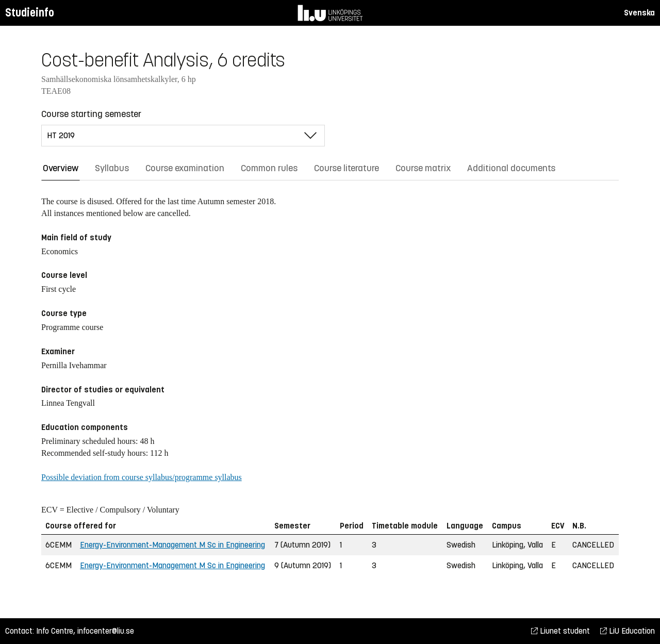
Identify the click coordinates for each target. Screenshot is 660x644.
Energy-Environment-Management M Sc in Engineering (172, 545)
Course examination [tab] (185, 168)
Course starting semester (91, 114)
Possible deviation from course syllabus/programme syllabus (142, 477)
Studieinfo (30, 13)
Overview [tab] (61, 168)
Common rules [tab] (269, 168)
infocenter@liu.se (106, 631)
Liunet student (560, 631)
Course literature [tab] (346, 168)
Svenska (639, 13)
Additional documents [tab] (511, 168)
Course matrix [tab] (423, 168)
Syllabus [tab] (112, 168)
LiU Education (628, 631)
